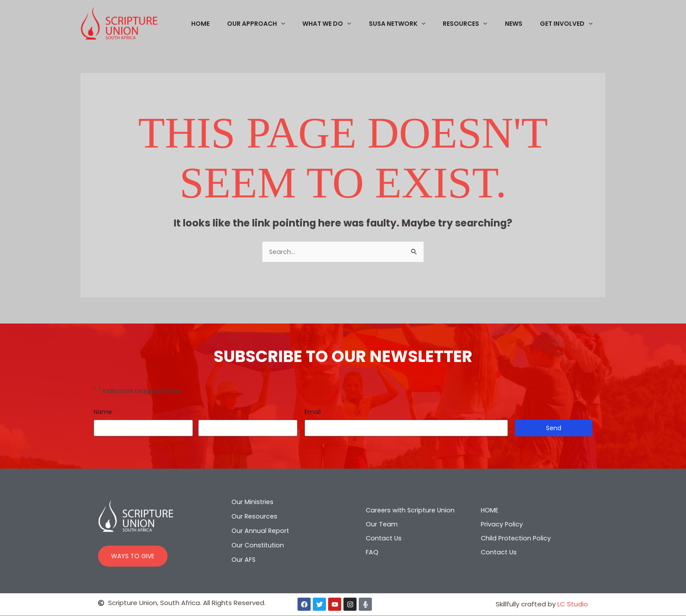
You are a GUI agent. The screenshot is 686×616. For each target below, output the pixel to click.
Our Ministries (253, 503)
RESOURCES (478, 24)
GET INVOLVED (569, 24)
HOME (234, 24)
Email (315, 413)
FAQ (369, 552)
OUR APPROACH (285, 24)
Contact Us (381, 538)
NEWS (521, 24)
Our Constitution (259, 546)
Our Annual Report (261, 532)
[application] (310, 24)
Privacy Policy (502, 524)
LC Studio (573, 605)
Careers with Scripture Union (408, 510)
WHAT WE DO (350, 24)
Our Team (378, 524)
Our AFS (244, 561)
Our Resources (255, 517)
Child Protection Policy (517, 538)
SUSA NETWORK (415, 24)
